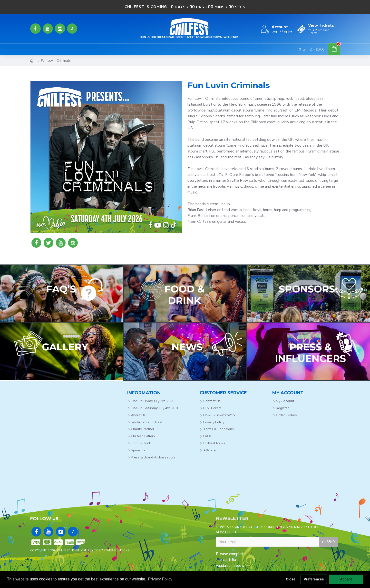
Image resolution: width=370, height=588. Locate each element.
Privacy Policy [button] (160, 579)
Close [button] (291, 579)
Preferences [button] (314, 579)
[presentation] (287, 557)
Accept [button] (346, 579)
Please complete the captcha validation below (231, 558)
